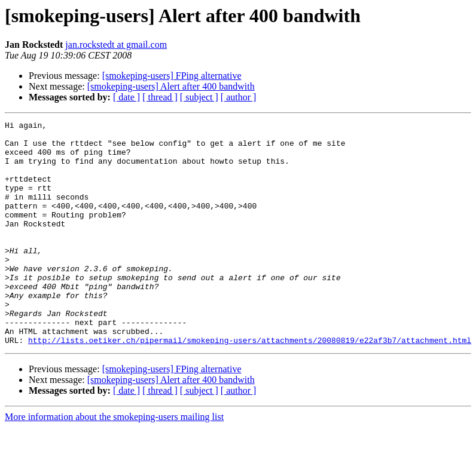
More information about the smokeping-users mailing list (114, 462)
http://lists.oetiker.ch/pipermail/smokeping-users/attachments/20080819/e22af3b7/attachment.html (250, 385)
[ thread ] (160, 97)
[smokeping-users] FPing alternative (172, 76)
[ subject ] (199, 97)
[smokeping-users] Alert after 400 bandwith (171, 86)
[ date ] (126, 97)
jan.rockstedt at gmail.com (116, 45)
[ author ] (239, 97)
